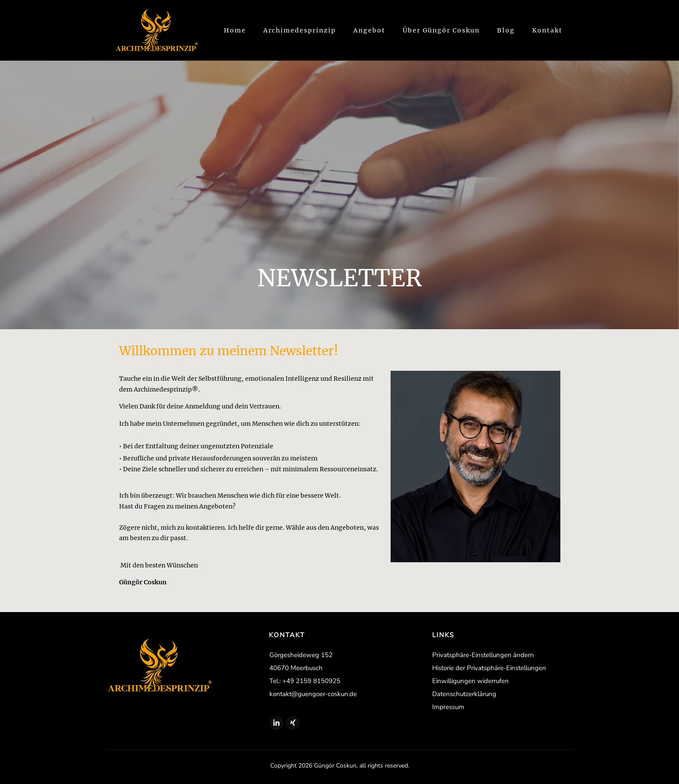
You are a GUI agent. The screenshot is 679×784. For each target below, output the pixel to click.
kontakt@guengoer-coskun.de (313, 694)
